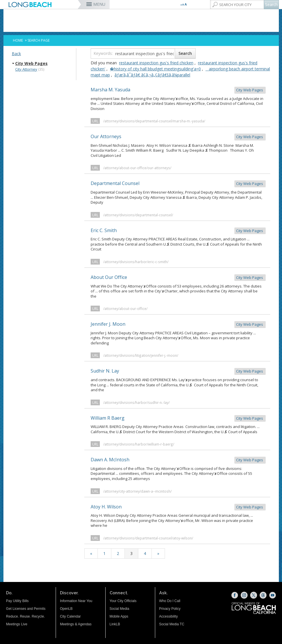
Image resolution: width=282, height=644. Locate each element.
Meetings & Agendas (76, 624)
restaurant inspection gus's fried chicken (156, 63)
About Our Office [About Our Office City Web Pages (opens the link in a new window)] (178, 278)
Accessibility (169, 616)
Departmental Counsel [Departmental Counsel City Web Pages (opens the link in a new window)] (178, 184)
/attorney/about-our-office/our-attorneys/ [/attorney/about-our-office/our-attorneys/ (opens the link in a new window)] (137, 168)
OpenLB (66, 609)
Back (16, 54)
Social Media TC (172, 624)
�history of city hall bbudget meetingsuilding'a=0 (155, 69)
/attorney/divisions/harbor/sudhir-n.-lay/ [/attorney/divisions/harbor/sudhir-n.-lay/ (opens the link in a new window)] (136, 402)
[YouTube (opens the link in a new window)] (273, 595)
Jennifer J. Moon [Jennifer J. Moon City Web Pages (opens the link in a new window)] (178, 324)
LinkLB (115, 624)
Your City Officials (123, 601)
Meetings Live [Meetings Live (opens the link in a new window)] (17, 624)
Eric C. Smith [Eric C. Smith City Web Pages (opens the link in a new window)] (178, 231)
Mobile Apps (119, 616)
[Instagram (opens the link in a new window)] (244, 595)
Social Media (119, 609)
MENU (99, 4)
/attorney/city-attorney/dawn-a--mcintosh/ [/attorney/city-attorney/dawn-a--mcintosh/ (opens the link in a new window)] (137, 491)
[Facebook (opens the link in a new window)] (235, 595)
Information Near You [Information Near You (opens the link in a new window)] (76, 601)
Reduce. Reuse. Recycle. (25, 616)
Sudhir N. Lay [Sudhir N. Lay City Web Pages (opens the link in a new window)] (178, 371)
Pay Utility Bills (17, 601)
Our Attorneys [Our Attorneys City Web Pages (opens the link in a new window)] (178, 137)
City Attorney (26, 69)
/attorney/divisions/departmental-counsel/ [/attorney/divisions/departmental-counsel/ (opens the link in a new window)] (138, 215)
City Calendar (70, 616)
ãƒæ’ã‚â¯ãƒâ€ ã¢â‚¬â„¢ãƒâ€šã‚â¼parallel (152, 75)
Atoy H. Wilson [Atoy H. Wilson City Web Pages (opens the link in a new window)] (178, 507)
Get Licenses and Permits (26, 609)
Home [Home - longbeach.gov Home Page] (18, 40)
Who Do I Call (170, 601)
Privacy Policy (170, 609)
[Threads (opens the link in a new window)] (263, 595)
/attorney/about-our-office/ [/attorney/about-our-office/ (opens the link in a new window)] (125, 308)
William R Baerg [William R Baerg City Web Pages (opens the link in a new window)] (178, 418)
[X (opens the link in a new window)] (254, 595)
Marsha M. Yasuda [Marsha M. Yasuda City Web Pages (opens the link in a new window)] (178, 90)
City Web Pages (31, 63)
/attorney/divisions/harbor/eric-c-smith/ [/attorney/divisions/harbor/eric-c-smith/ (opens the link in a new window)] (136, 262)
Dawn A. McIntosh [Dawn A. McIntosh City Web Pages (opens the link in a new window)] (178, 460)
